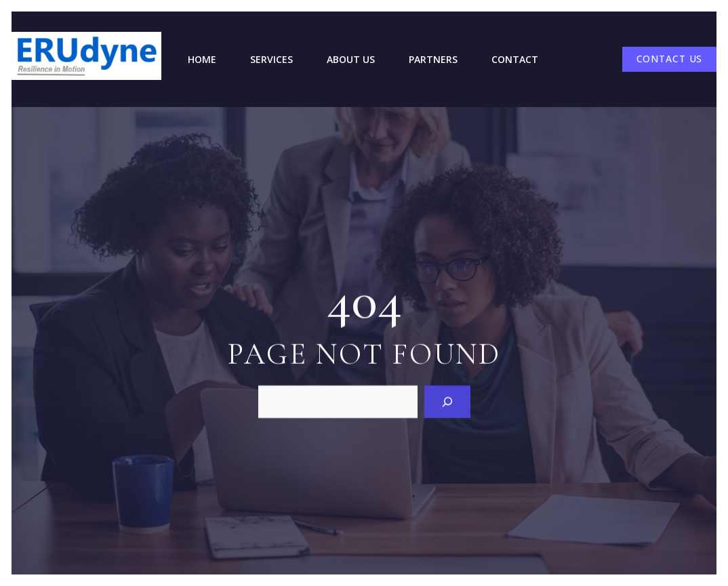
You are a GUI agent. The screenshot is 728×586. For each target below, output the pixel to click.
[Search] (447, 401)
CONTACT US (670, 59)
